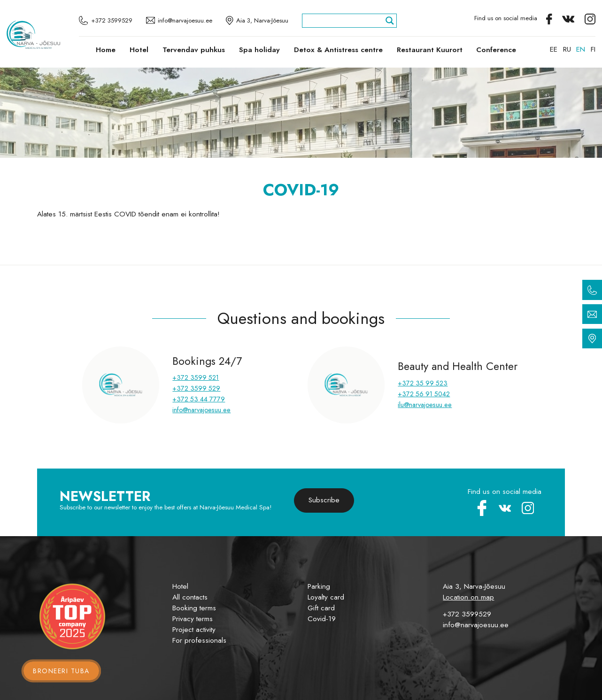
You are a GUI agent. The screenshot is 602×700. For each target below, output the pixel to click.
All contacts (190, 597)
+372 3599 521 (196, 377)
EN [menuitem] (581, 49)
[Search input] (345, 21)
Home (106, 50)
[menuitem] (554, 49)
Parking (319, 586)
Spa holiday (259, 50)
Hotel (139, 50)
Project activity (194, 630)
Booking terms (194, 608)
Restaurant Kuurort (430, 50)
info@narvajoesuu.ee (201, 410)
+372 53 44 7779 (199, 399)
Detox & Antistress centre (338, 50)
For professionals (199, 640)
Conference (496, 50)
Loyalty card (326, 597)
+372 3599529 (467, 614)
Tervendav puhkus (194, 50)
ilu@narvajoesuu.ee (425, 405)
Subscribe (324, 500)
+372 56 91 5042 (424, 394)
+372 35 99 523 (423, 383)
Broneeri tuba (61, 671)
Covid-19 (322, 619)
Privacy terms (193, 619)
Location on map (468, 597)
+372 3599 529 (196, 388)
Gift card (321, 608)
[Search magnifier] (390, 21)
